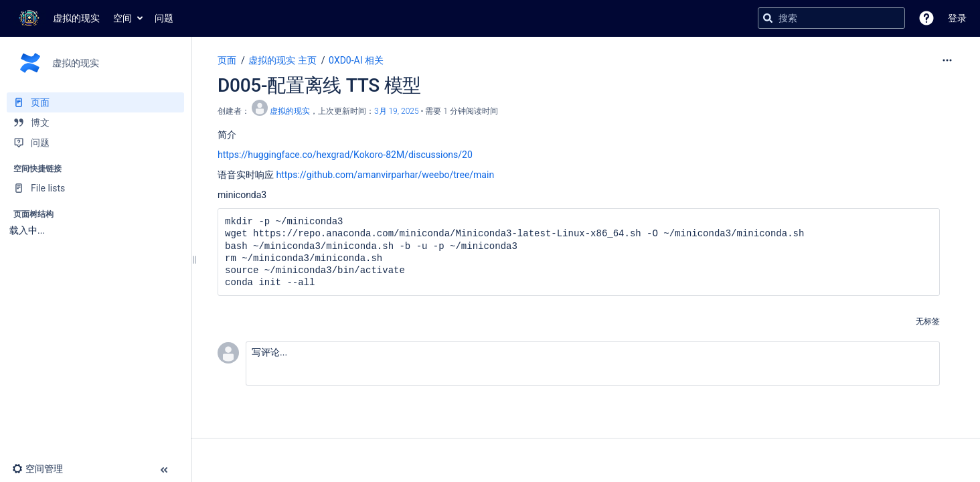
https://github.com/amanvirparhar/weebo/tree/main (385, 175)
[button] (926, 18)
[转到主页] (57, 18)
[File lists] (95, 188)
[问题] (95, 143)
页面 (227, 60)
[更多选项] (947, 60)
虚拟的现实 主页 (282, 60)
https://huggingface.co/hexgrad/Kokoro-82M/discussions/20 (345, 155)
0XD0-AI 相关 (356, 60)
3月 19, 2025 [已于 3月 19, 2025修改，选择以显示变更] (397, 111)
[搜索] (768, 18)
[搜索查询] (831, 18)
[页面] (95, 102)
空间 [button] (122, 18)
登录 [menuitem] (957, 18)
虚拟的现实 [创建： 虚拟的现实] (290, 111)
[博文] (95, 123)
